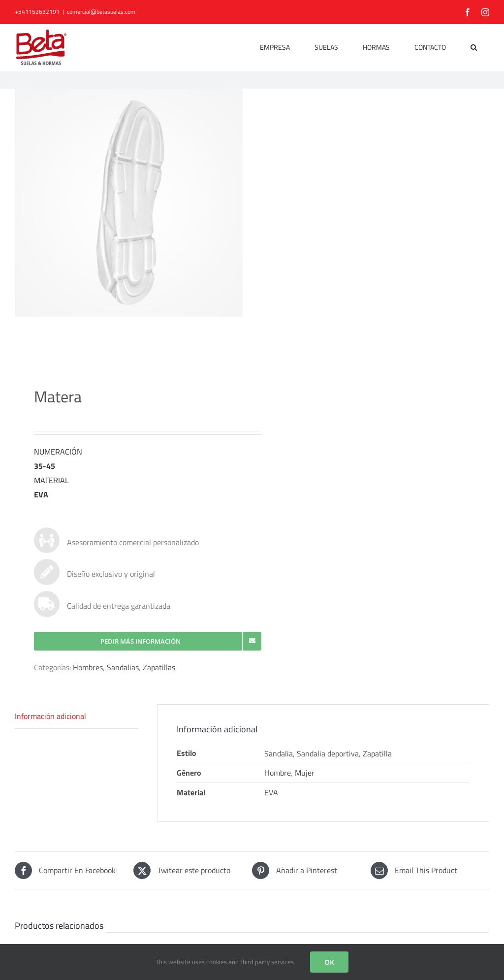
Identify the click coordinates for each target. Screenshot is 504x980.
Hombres (88, 671)
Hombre (278, 777)
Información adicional (50, 720)
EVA (271, 796)
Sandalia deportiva (328, 757)
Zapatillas (159, 671)
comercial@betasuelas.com (101, 12)
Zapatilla (377, 757)
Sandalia (279, 757)
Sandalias (123, 671)
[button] (474, 47)
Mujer (305, 777)
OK (329, 962)
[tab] (77, 720)
